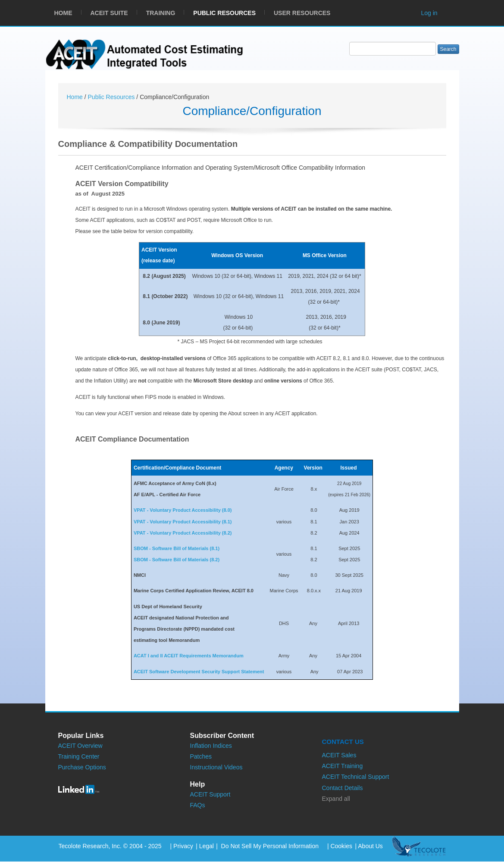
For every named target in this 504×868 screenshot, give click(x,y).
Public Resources (112, 97)
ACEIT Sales (339, 755)
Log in (429, 13)
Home (76, 97)
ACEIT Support (210, 794)
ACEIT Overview (80, 746)
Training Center (79, 756)
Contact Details (343, 788)
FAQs (198, 805)
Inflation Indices (211, 746)
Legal (207, 846)
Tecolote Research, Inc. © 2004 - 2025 (110, 846)
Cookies (341, 846)
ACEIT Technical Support (356, 777)
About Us (370, 846)
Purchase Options (82, 767)
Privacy (183, 846)
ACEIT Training (343, 766)
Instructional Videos (216, 767)
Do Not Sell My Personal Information (269, 846)
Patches (201, 756)
